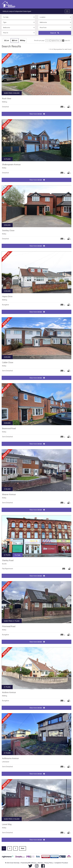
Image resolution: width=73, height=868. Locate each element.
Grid (15, 40)
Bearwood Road (9, 428)
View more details (36, 114)
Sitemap (40, 863)
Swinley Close (8, 230)
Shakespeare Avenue (11, 164)
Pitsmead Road (9, 626)
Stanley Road (8, 560)
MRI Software (32, 863)
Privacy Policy (49, 863)
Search (55, 33)
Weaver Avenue (9, 494)
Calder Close (8, 362)
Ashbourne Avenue (10, 758)
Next (23, 848)
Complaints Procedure (61, 863)
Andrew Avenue (9, 692)
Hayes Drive (7, 296)
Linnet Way (7, 824)
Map (23, 40)
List (7, 40)
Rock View (7, 98)
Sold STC (67, 41)
